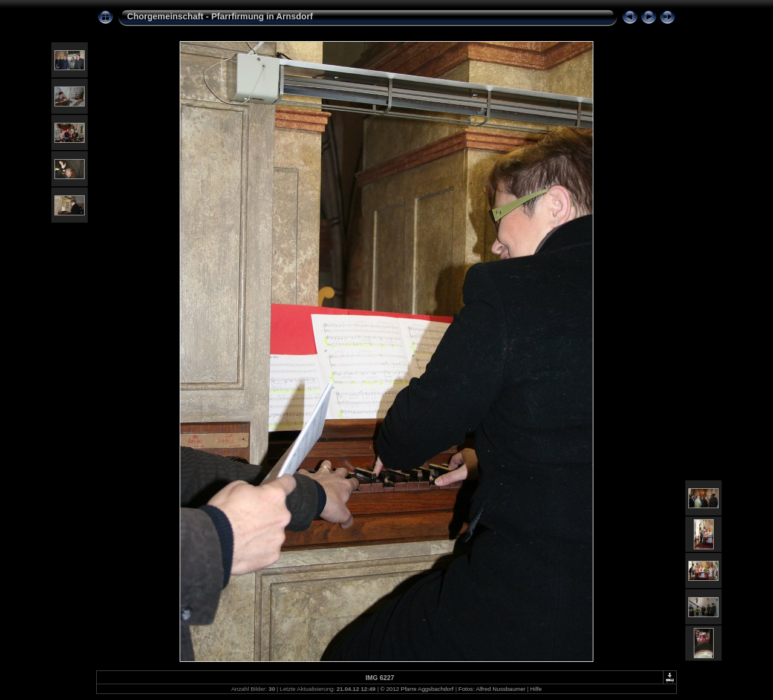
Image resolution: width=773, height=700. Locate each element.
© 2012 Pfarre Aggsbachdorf (417, 689)
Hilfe (536, 689)
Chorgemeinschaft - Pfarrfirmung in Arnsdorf (220, 16)
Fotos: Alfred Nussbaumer (492, 689)
